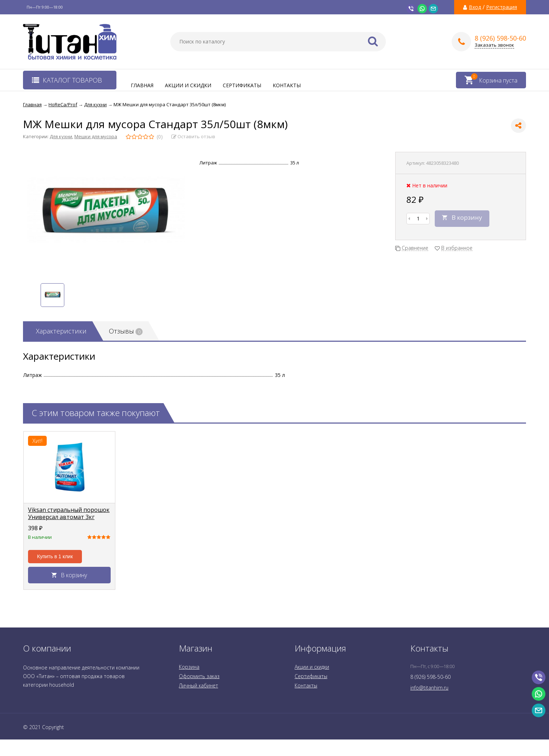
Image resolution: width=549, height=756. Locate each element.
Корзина (189, 667)
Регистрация (502, 7)
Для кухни (61, 136)
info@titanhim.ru (429, 688)
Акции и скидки (188, 85)
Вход (475, 7)
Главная (142, 85)
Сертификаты (242, 85)
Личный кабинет (199, 685)
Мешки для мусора (96, 136)
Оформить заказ (199, 676)
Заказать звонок (494, 45)
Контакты (287, 85)
